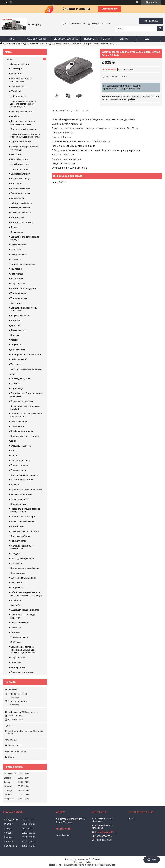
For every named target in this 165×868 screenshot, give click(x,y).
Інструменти (16, 345)
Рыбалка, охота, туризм (22, 480)
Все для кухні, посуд (20, 179)
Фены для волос (18, 541)
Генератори (16, 69)
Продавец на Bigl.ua (82, 862)
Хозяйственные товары (22, 431)
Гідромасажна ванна (20, 193)
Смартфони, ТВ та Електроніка (26, 354)
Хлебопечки (16, 642)
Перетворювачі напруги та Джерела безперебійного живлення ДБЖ (23, 104)
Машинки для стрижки (21, 494)
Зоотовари (16, 250)
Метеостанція (17, 198)
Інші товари (16, 269)
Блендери (15, 554)
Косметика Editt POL (20, 499)
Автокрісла (16, 321)
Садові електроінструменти (24, 129)
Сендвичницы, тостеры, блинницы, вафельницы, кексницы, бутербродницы (23, 650)
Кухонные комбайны (20, 536)
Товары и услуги (36, 39)
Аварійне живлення (20, 316)
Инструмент (16, 563)
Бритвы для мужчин (20, 379)
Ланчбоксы (16, 600)
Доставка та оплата (66, 39)
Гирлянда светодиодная (22, 558)
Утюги (13, 451)
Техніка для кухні (19, 293)
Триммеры (16, 627)
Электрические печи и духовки (25, 436)
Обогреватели (17, 588)
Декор (13, 441)
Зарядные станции (20, 64)
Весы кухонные (18, 573)
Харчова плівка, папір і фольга (25, 568)
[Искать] (160, 28)
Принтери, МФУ (18, 86)
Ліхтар (14, 227)
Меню (10, 59)
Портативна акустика (21, 142)
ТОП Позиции (17, 426)
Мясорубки (16, 605)
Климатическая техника (22, 672)
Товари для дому (19, 254)
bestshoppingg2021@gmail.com (23, 712)
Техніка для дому (19, 298)
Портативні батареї (20, 169)
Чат (152, 860)
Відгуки (124, 39)
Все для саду (17, 279)
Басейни (15, 116)
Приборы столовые (20, 465)
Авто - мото (16, 183)
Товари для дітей (19, 245)
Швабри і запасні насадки (23, 522)
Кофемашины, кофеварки (23, 517)
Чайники (15, 485)
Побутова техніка (19, 96)
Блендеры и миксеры (21, 446)
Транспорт (16, 364)
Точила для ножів (19, 422)
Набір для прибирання (21, 203)
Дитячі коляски (18, 350)
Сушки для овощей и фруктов (25, 610)
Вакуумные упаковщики (22, 401)
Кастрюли (15, 632)
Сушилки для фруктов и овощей (26, 489)
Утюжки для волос (19, 637)
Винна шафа (17, 232)
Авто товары (17, 274)
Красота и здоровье (20, 460)
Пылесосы (16, 662)
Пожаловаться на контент (74, 865)
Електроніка (16, 259)
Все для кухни (17, 526)
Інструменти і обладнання (23, 264)
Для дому (15, 335)
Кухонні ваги (17, 583)
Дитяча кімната (18, 330)
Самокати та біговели (21, 213)
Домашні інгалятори (20, 188)
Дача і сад (15, 325)
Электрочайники (18, 504)
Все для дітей (17, 217)
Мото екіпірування (19, 159)
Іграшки (14, 340)
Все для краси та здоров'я (23, 288)
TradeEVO (15, 384)
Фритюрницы (17, 388)
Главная (11, 39)
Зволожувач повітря (20, 208)
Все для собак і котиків (22, 222)
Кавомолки (16, 303)
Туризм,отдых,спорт (20, 623)
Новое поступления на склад (25, 531)
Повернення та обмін (97, 39)
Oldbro (14, 455)
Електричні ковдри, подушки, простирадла (31, 44)
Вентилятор (16, 154)
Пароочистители (18, 470)
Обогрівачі (16, 91)
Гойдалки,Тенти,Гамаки (22, 112)
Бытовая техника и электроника (26, 369)
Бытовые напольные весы (23, 578)
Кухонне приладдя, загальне (24, 475)
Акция (13, 374)
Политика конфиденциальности (102, 865)
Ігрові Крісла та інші (20, 164)
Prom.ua (96, 859)
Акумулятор (16, 74)
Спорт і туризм (18, 284)
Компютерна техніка (20, 174)
